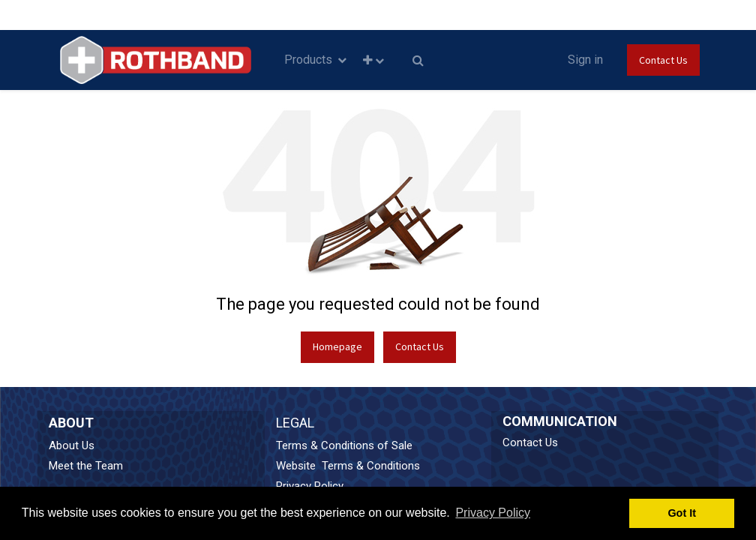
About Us (72, 445)
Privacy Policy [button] (493, 513)
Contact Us (663, 60)
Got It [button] (682, 513)
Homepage (337, 346)
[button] (373, 60)
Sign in (585, 60)
